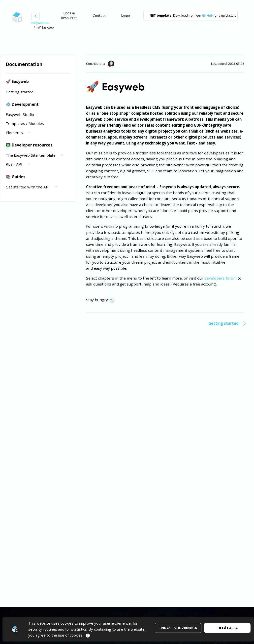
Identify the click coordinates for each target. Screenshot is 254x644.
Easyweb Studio (20, 114)
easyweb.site (40, 23)
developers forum (221, 278)
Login (126, 15)
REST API (14, 164)
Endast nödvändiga (178, 628)
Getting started (20, 92)
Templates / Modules (25, 123)
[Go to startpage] (17, 17)
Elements (14, 133)
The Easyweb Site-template (31, 155)
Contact (99, 16)
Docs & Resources (69, 15)
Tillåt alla (227, 628)
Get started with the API (28, 187)
